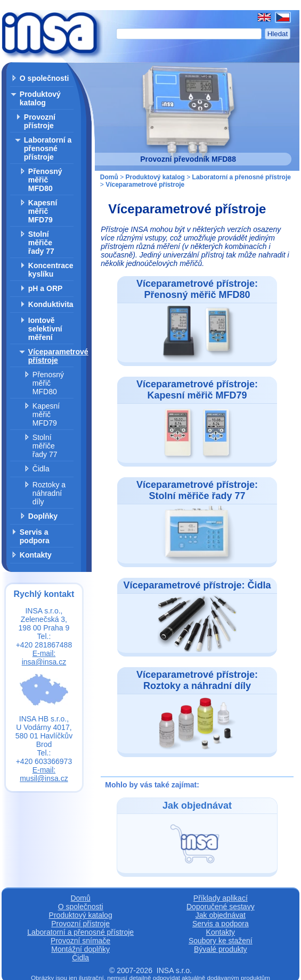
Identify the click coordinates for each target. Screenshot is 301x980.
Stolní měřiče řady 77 (41, 243)
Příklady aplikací (221, 898)
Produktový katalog (40, 98)
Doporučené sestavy (221, 907)
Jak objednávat (221, 915)
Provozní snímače (80, 941)
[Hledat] (189, 34)
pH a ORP (46, 288)
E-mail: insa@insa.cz (44, 658)
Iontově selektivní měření (45, 329)
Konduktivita (51, 304)
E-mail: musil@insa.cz (44, 774)
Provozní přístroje (40, 121)
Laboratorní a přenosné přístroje (48, 148)
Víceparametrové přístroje (58, 356)
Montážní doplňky (80, 949)
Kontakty (36, 555)
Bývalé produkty (221, 949)
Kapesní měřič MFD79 (43, 211)
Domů (109, 177)
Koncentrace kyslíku (51, 270)
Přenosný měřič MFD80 (45, 180)
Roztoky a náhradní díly (49, 493)
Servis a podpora (35, 536)
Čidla (41, 469)
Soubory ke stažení (221, 941)
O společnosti (44, 78)
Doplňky (43, 516)
